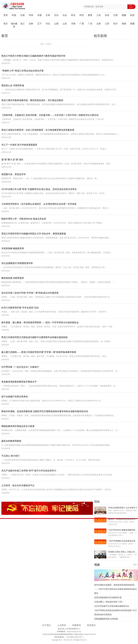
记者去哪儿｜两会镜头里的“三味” (109, 602)
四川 (116, 24)
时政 (14, 15)
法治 (56, 15)
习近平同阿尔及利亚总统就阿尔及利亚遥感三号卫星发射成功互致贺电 (116, 613)
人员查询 (62, 625)
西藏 (132, 24)
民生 (73, 15)
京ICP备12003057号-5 (75, 637)
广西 (82, 24)
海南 (124, 24)
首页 (6, 15)
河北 (48, 24)
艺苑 (116, 15)
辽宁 (39, 24)
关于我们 (47, 625)
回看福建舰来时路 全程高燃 (106, 619)
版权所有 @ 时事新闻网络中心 (69, 629)
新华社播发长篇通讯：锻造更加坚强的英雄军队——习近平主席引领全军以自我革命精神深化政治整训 (116, 589)
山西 (56, 24)
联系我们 (91, 625)
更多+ (136, 565)
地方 (6, 24)
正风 (48, 15)
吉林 (31, 24)
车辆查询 (76, 625)
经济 (82, 15)
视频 (124, 15)
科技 (132, 15)
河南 (73, 24)
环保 (31, 15)
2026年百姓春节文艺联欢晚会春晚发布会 (112, 606)
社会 (65, 15)
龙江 (22, 24)
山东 (65, 24)
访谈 (22, 15)
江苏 (107, 24)
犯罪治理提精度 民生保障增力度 (108, 598)
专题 (39, 15)
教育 (90, 15)
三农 (99, 15)
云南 (99, 24)
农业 (107, 15)
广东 (90, 24)
